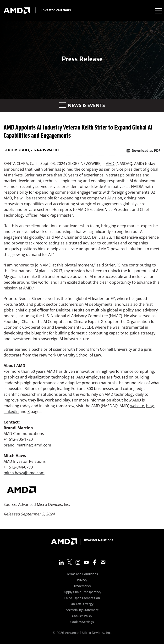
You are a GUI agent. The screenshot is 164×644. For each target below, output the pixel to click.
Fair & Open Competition (82, 598)
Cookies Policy (82, 616)
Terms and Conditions (82, 574)
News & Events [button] (82, 105)
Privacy (82, 580)
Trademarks (82, 586)
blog (150, 406)
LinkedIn (11, 412)
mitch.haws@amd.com (24, 473)
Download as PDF (143, 150)
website (137, 406)
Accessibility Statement (82, 610)
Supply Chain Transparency (82, 592)
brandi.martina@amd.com (27, 445)
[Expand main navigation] (158, 11)
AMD (110, 164)
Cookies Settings (82, 622)
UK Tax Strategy (82, 604)
